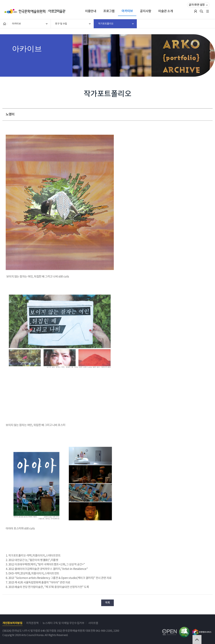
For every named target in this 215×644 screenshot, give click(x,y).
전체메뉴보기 (207, 11)
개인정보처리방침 (12, 623)
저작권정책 (32, 623)
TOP (197, 639)
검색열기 (201, 11)
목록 (108, 603)
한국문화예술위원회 (26, 11)
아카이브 (127, 11)
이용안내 (91, 11)
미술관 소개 (166, 11)
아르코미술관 (57, 11)
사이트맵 (93, 623)
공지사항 (145, 11)
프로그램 (109, 11)
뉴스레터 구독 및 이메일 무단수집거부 (63, 623)
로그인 (195, 11)
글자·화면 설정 (196, 4)
